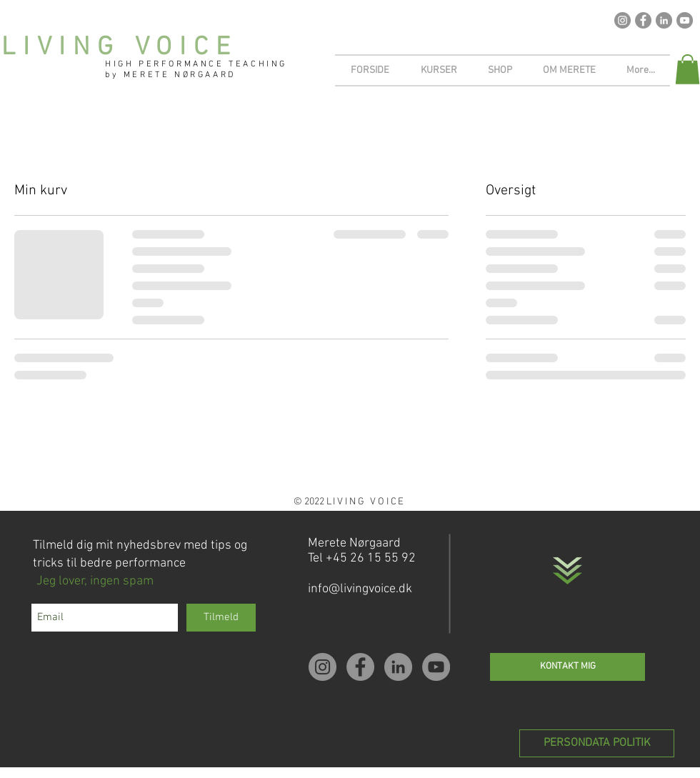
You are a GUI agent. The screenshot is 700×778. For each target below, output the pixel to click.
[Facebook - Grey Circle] (643, 20)
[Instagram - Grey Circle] (622, 20)
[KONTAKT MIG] (567, 667)
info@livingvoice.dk (360, 589)
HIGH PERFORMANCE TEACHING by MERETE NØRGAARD (196, 70)
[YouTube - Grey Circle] (685, 20)
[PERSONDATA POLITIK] (597, 743)
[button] (687, 69)
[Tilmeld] (221, 618)
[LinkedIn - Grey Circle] (664, 20)
